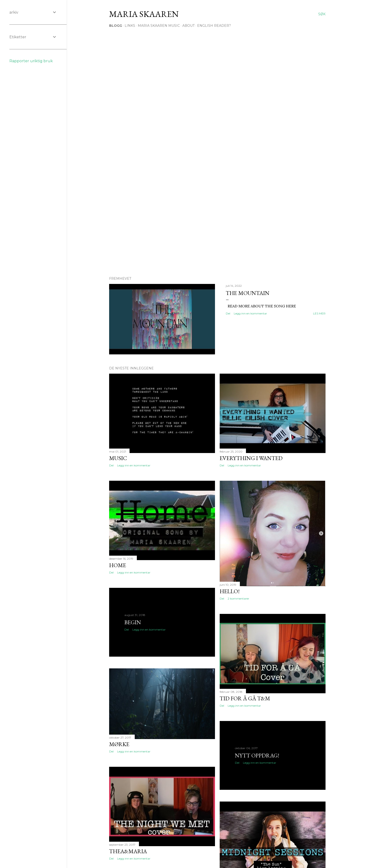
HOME (118, 565)
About (188, 26)
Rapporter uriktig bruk (31, 61)
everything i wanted (251, 458)
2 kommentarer (238, 599)
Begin (133, 622)
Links (130, 26)
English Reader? (214, 26)
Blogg (116, 26)
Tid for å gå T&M (245, 698)
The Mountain (248, 293)
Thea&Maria (128, 851)
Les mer (319, 313)
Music (118, 458)
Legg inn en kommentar (250, 313)
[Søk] (322, 14)
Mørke (119, 744)
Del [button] (228, 313)
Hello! (230, 591)
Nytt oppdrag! (257, 755)
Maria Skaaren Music (159, 26)
